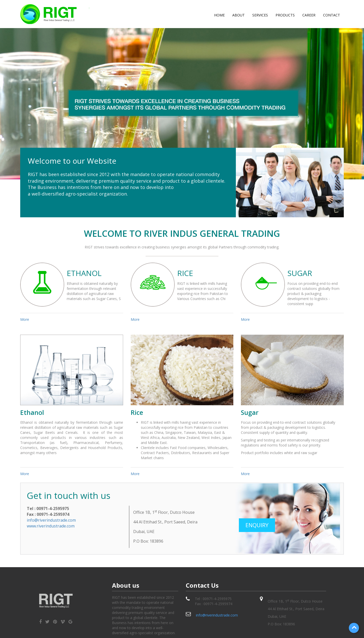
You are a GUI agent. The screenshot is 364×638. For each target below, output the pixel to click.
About (238, 15)
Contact (332, 15)
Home (219, 15)
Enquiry (257, 525)
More (25, 319)
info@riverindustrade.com (51, 520)
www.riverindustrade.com (51, 526)
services (260, 15)
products (285, 15)
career (309, 15)
